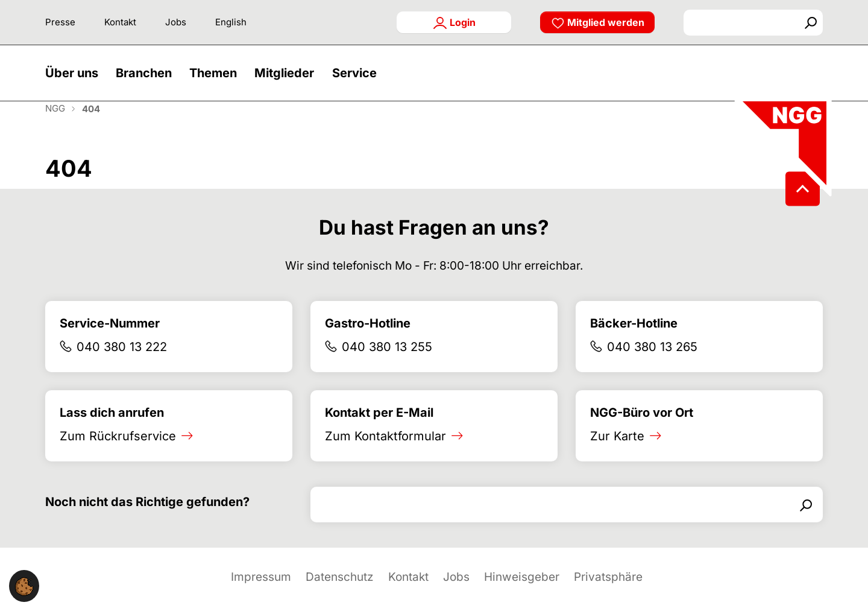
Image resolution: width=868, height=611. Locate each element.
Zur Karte (617, 451)
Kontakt (120, 22)
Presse (60, 22)
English (231, 22)
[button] (75, 80)
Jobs (176, 22)
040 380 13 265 (652, 361)
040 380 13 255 (387, 361)
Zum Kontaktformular (385, 451)
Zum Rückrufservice (118, 451)
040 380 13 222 (122, 361)
